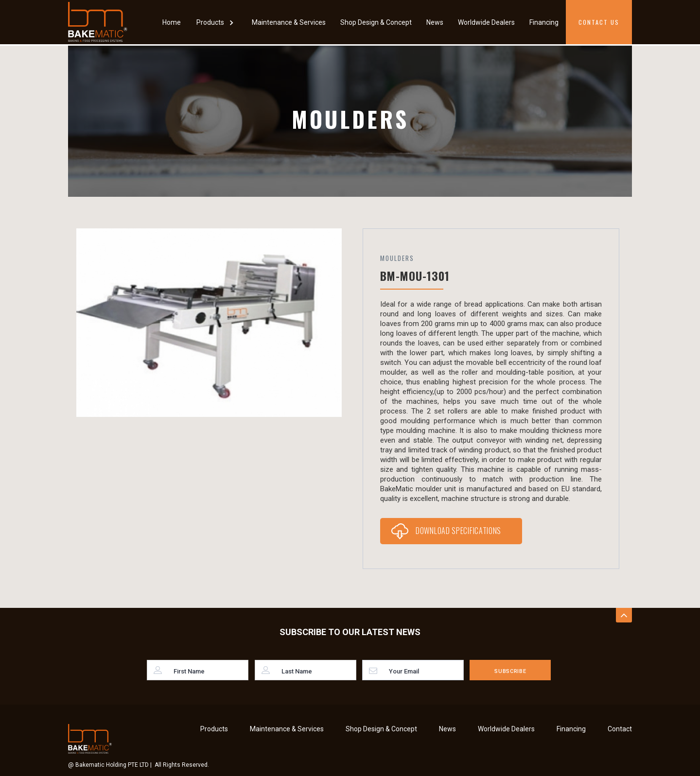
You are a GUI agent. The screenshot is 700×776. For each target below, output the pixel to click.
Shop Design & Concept (376, 22)
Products (214, 729)
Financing (544, 22)
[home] (98, 22)
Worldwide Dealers (486, 22)
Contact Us (599, 22)
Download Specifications (458, 531)
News (435, 22)
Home (172, 22)
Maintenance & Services (289, 22)
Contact (620, 729)
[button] (216, 22)
